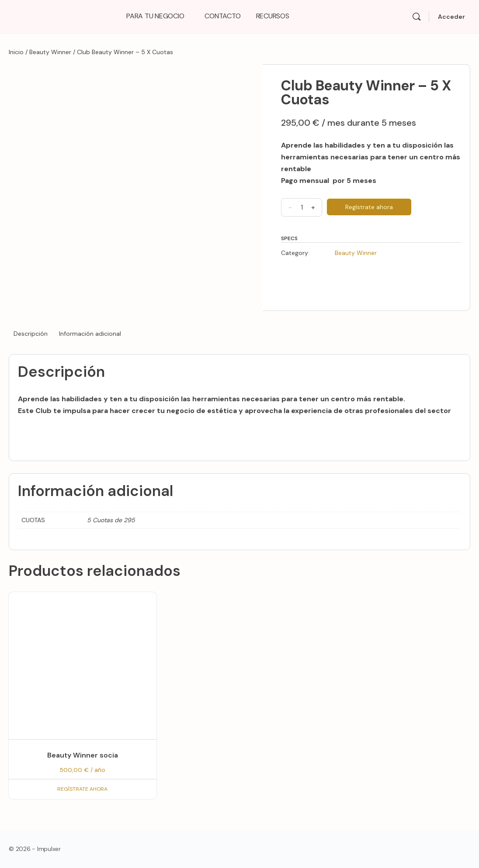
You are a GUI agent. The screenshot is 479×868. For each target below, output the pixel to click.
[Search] (417, 17)
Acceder (451, 17)
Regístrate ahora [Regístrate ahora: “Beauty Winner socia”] (82, 789)
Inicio (16, 52)
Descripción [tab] (31, 334)
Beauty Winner (50, 52)
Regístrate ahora (369, 207)
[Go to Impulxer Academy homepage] (57, 15)
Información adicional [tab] (90, 334)
